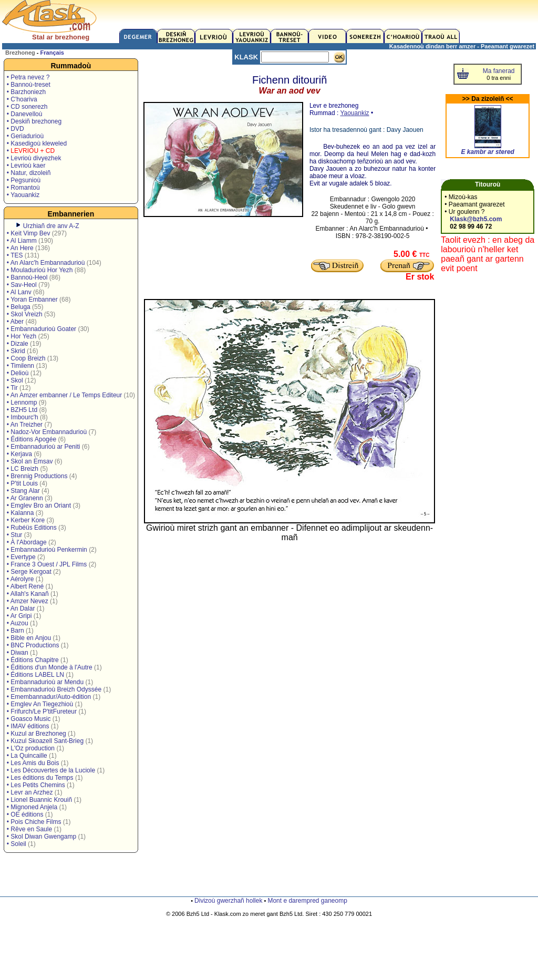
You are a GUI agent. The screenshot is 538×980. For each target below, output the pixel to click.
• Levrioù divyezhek (34, 158)
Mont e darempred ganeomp (307, 901)
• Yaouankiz (23, 195)
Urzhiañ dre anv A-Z (51, 226)
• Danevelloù (25, 114)
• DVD (15, 129)
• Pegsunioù (24, 180)
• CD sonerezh (27, 107)
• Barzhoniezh (26, 92)
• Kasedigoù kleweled (37, 143)
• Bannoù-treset (29, 85)
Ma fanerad (499, 71)
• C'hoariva (22, 99)
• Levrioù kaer (26, 166)
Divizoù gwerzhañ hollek (228, 901)
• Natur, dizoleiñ (29, 173)
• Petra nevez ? (28, 77)
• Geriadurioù (25, 136)
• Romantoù (23, 188)
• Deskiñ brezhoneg (34, 121)
